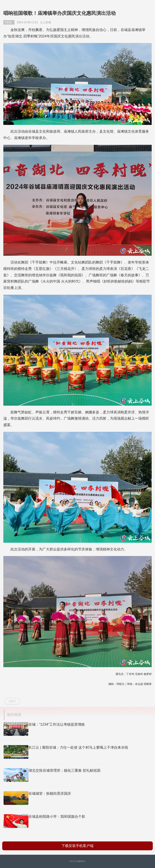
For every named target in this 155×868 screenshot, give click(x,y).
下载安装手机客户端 (77, 846)
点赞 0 (12, 701)
